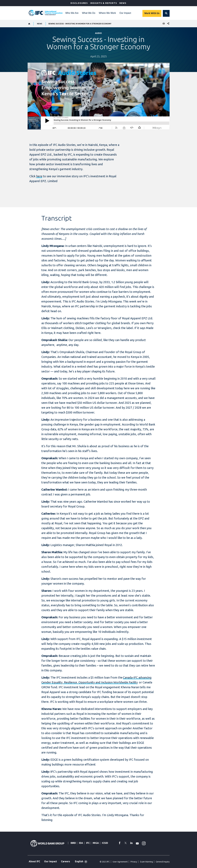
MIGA (96, 843)
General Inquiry (163, 862)
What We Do (89, 13)
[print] (163, 24)
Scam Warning (146, 862)
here (39, 176)
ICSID (105, 843)
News (123, 3)
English (79, 861)
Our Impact (125, 13)
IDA (81, 843)
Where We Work (107, 13)
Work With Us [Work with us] (152, 13)
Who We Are (72, 13)
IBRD (73, 843)
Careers (65, 861)
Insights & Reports (104, 3)
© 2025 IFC (105, 862)
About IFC (34, 861)
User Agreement (120, 862)
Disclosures (79, 3)
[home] (29, 24)
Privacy (134, 862)
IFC (88, 843)
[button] (166, 13)
